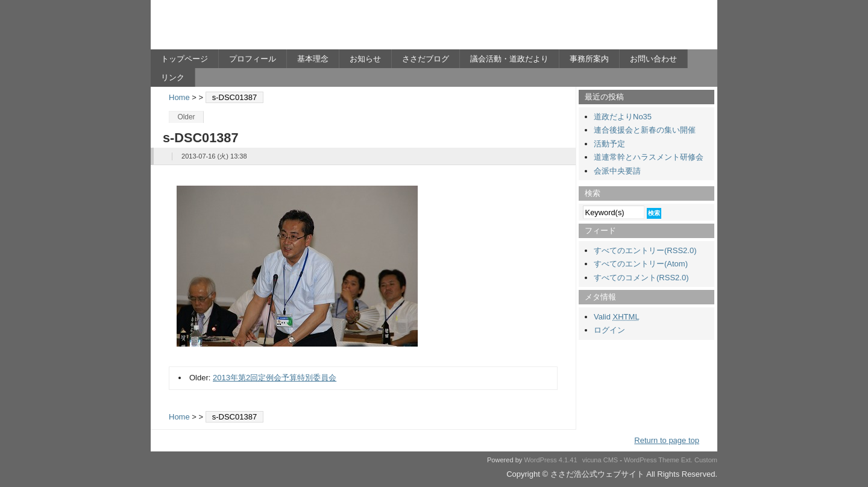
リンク (173, 77)
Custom (706, 460)
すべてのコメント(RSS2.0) (641, 278)
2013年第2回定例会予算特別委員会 (275, 378)
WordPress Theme (652, 460)
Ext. (687, 460)
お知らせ (365, 59)
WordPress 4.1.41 (550, 460)
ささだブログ (426, 59)
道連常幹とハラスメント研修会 (649, 157)
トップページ (184, 59)
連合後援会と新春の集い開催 (645, 130)
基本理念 (313, 59)
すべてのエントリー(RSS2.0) (645, 250)
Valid (617, 317)
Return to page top (667, 440)
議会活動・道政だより (509, 59)
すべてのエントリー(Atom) (641, 264)
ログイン (609, 330)
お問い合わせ (653, 59)
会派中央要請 (617, 171)
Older (186, 117)
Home (179, 97)
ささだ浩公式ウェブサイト (268, 28)
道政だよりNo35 (623, 117)
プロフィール (253, 59)
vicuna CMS (600, 460)
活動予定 (609, 144)
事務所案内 (589, 59)
